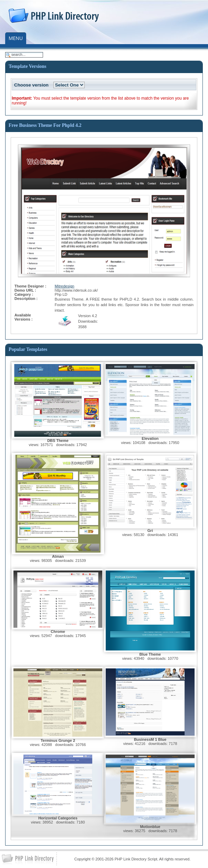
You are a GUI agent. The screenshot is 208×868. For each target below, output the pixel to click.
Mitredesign (65, 286)
